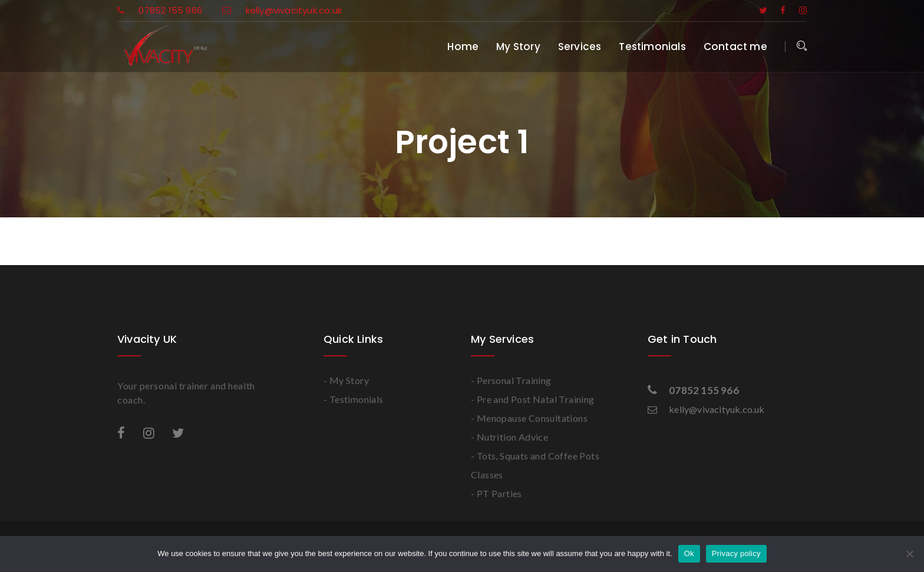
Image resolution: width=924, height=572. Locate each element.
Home (463, 47)
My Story (518, 47)
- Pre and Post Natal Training (533, 399)
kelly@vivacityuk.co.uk (282, 10)
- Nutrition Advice (509, 437)
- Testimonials (354, 399)
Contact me (735, 47)
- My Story (346, 380)
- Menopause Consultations (529, 418)
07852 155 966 (161, 10)
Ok (689, 553)
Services (580, 47)
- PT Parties (496, 493)
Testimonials (652, 47)
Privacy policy (736, 553)
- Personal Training (511, 380)
